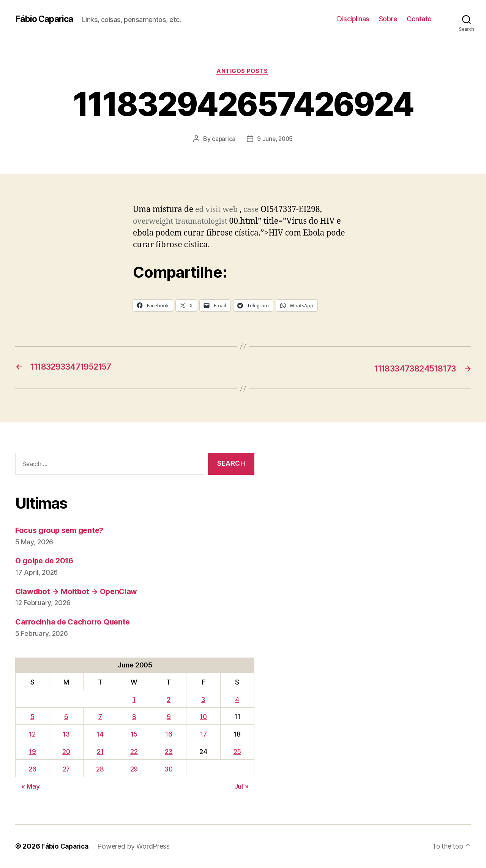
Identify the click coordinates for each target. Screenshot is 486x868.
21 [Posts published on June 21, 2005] (100, 752)
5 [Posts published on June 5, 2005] (32, 717)
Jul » (241, 787)
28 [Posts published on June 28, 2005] (101, 769)
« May (31, 787)
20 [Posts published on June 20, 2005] (66, 752)
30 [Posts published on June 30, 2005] (169, 769)
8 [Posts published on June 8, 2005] (134, 717)
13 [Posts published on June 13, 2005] (66, 734)
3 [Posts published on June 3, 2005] (204, 700)
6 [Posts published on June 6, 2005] (66, 717)
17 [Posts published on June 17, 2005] (204, 734)
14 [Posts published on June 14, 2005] (101, 734)
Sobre (388, 19)
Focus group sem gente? (62, 530)
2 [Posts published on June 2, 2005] (169, 700)
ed (200, 210)
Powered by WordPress (136, 847)
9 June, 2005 (275, 139)
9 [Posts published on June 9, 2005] (169, 717)
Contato (419, 19)
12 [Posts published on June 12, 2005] (32, 734)
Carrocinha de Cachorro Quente (76, 622)
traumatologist (206, 222)
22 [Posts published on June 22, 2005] (134, 752)
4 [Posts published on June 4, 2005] (237, 700)
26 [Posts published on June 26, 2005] (32, 769)
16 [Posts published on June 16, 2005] (169, 734)
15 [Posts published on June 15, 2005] (134, 734)
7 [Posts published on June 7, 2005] (100, 717)
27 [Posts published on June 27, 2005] (66, 769)
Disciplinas (353, 19)
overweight (154, 222)
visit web (223, 210)
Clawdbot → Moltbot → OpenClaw (79, 592)
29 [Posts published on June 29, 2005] (134, 769)
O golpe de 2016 (47, 561)
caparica (223, 139)
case (254, 210)
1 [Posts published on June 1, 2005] (134, 700)
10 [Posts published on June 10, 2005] (204, 717)
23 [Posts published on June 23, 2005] (169, 752)
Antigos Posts (243, 72)
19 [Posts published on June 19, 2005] (32, 752)
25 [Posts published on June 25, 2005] (237, 752)
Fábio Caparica (46, 19)
